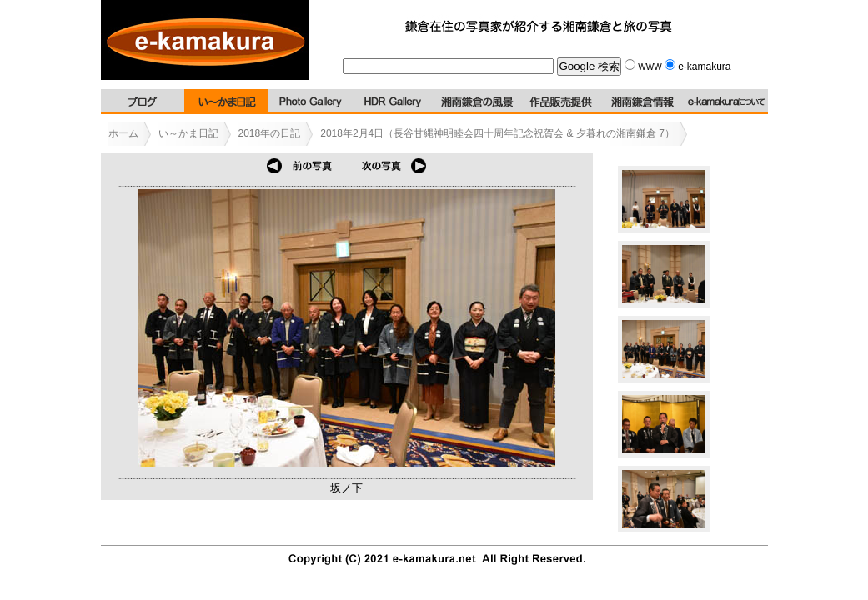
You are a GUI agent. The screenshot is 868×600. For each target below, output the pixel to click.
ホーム (123, 133)
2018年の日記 (270, 133)
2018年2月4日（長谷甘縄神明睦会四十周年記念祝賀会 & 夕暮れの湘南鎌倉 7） (497, 133)
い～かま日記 (188, 133)
